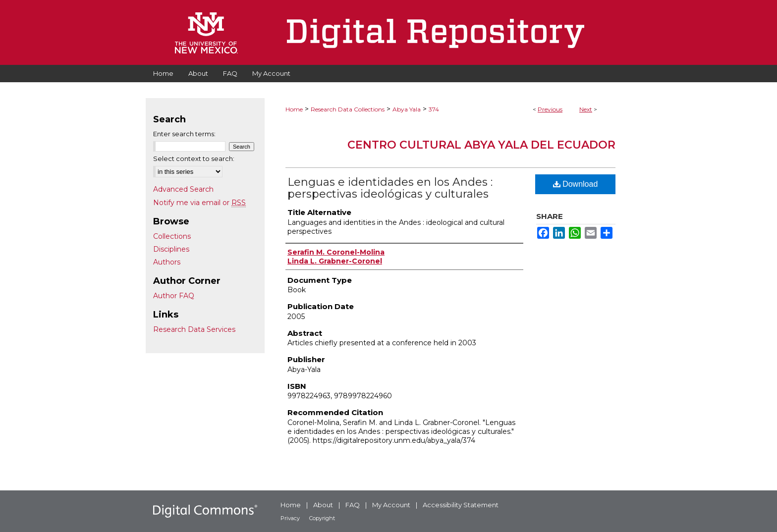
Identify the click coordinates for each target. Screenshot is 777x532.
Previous (550, 109)
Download (576, 184)
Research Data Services (194, 329)
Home (294, 109)
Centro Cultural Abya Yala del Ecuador (481, 145)
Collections (172, 236)
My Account (391, 505)
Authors (167, 262)
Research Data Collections (348, 109)
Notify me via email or (199, 203)
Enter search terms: (184, 134)
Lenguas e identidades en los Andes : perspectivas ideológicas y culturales (390, 188)
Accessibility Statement (461, 505)
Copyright (322, 518)
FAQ (353, 505)
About (323, 505)
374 (434, 109)
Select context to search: (194, 159)
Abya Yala (407, 109)
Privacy (290, 518)
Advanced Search (183, 189)
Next (586, 109)
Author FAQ (174, 296)
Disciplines (171, 249)
